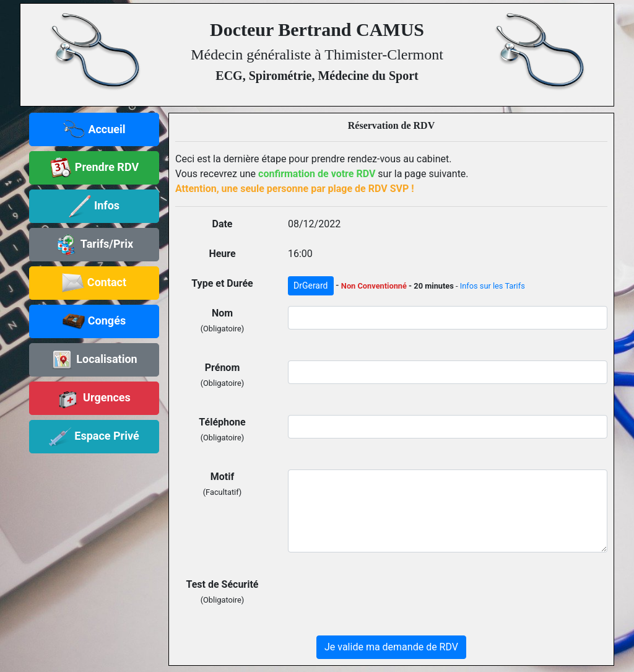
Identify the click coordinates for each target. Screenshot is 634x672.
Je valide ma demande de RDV (391, 647)
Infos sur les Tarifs (493, 286)
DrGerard (311, 286)
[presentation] (382, 601)
